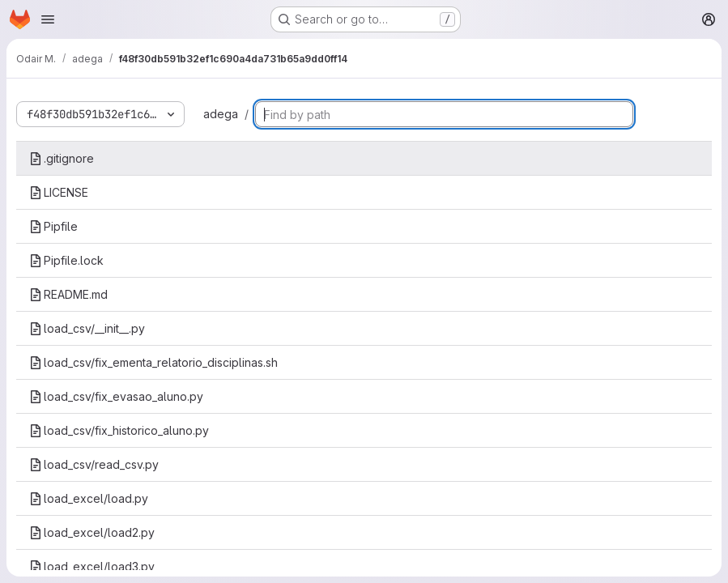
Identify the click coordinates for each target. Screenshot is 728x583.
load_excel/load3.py (92, 566)
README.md (68, 294)
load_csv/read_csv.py (94, 464)
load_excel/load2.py (92, 532)
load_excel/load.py (89, 498)
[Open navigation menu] (48, 19)
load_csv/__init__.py (87, 328)
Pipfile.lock (66, 260)
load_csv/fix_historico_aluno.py (119, 430)
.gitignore (62, 158)
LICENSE (59, 192)
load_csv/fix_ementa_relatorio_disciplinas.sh (153, 362)
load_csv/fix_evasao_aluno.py (116, 396)
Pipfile (53, 226)
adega (221, 114)
